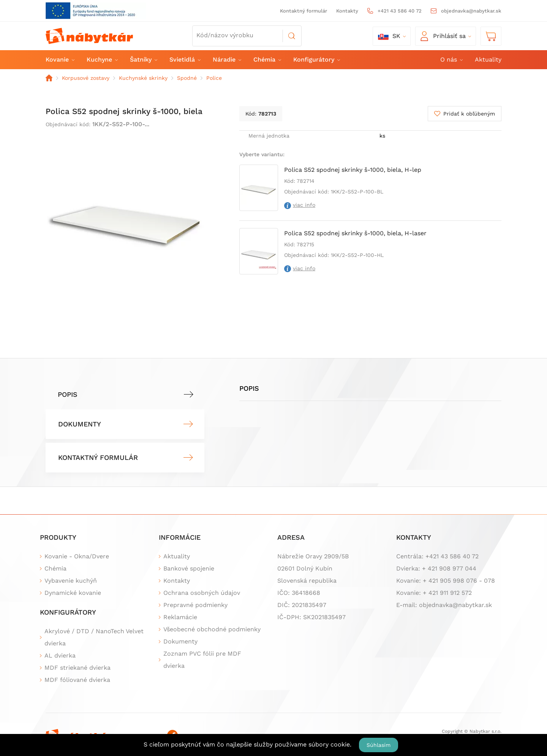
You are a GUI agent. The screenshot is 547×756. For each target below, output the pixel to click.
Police (214, 78)
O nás (451, 59)
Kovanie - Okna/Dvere (77, 556)
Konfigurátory (316, 59)
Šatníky (143, 59)
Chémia (267, 59)
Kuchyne (102, 59)
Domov (49, 78)
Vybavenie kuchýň (71, 581)
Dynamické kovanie (73, 593)
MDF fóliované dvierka (77, 680)
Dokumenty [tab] (80, 424)
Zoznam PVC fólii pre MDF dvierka (202, 660)
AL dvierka (60, 655)
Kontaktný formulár (304, 11)
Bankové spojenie (189, 568)
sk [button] (389, 36)
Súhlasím (379, 745)
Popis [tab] (68, 394)
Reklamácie (180, 617)
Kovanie (60, 59)
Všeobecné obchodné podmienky (212, 629)
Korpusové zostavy (86, 78)
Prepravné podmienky (195, 605)
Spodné (187, 78)
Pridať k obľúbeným (469, 114)
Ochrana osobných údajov (202, 593)
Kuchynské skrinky (143, 78)
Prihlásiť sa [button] (443, 36)
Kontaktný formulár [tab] (98, 457)
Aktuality (488, 59)
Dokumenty (180, 641)
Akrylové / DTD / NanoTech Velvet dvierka (94, 637)
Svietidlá (185, 59)
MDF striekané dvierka (77, 668)
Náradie (227, 59)
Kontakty (347, 11)
